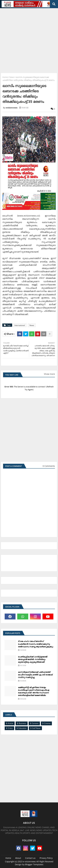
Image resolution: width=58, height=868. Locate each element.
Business (22, 723)
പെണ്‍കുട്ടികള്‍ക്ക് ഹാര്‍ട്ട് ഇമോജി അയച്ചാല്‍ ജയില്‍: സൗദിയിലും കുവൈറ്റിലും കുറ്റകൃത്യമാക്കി (33, 659)
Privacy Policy (46, 858)
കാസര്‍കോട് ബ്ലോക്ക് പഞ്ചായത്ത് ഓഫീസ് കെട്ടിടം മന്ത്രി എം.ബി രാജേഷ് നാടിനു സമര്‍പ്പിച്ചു (35, 675)
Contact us (30, 858)
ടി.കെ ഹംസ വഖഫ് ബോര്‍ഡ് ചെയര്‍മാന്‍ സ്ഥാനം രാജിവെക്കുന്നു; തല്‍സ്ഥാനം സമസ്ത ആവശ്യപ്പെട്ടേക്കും (36, 644)
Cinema (47, 723)
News (12, 77)
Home (5, 77)
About (18, 858)
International (20, 325)
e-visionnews (29, 862)
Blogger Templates (34, 864)
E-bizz (10, 728)
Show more (49, 374)
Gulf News (36, 728)
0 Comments (49, 466)
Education (22, 728)
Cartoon (35, 723)
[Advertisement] (29, 39)
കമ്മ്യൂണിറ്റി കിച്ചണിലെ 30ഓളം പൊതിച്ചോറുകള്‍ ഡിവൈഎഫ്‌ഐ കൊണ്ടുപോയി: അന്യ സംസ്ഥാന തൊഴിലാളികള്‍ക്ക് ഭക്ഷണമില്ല (34, 691)
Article (11, 723)
